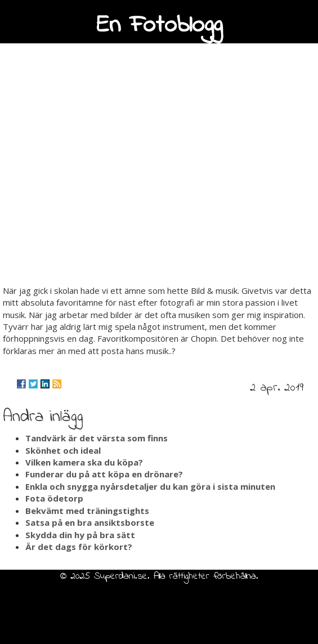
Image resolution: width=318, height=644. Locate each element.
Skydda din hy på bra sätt (80, 535)
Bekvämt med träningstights (87, 511)
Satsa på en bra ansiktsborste (90, 522)
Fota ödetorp (54, 498)
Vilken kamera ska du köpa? (84, 462)
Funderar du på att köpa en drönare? (104, 474)
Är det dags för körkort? (79, 547)
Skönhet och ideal (63, 450)
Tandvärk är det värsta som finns (97, 438)
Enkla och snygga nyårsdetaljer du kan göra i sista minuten (150, 486)
